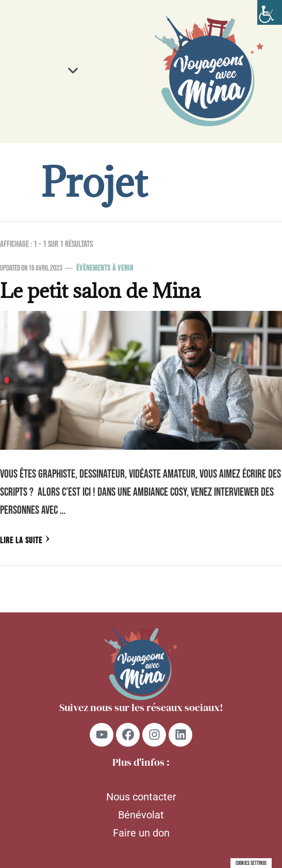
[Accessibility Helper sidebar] (270, 12)
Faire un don (141, 833)
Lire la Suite (25, 540)
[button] (73, 71)
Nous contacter (141, 797)
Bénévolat (141, 815)
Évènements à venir (105, 268)
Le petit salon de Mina (100, 291)
